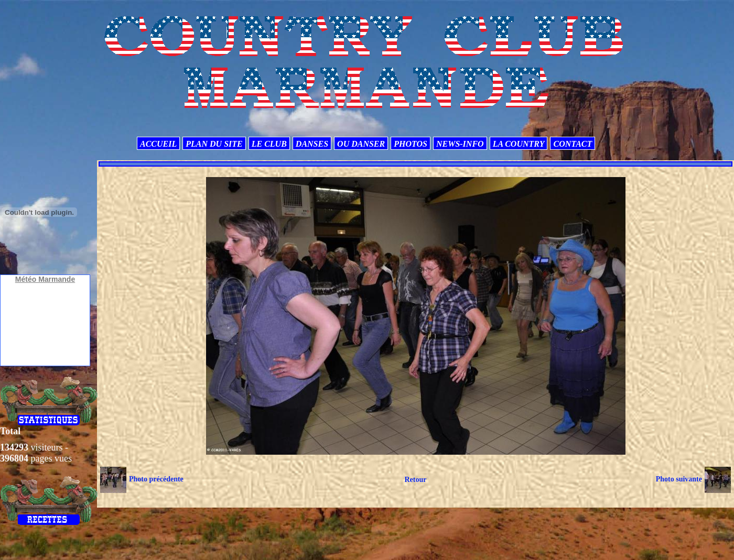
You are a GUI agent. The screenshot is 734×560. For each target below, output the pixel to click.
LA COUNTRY (519, 144)
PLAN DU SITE (214, 144)
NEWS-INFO (460, 144)
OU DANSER (361, 144)
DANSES (312, 144)
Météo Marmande (45, 279)
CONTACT (573, 144)
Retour (415, 480)
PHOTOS (411, 144)
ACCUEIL (158, 144)
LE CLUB (269, 144)
